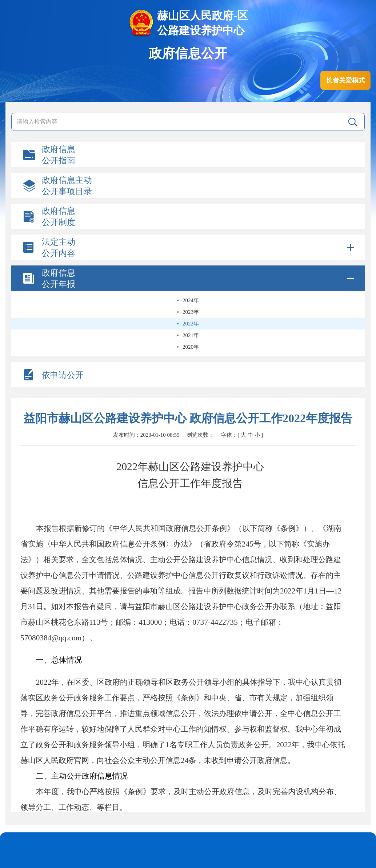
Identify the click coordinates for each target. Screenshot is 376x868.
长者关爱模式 (345, 80)
